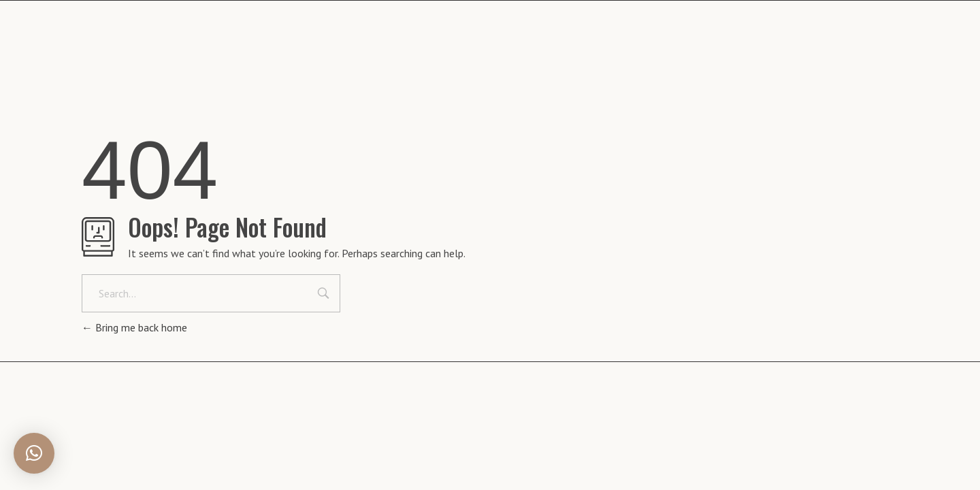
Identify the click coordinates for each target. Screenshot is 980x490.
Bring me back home (134, 327)
